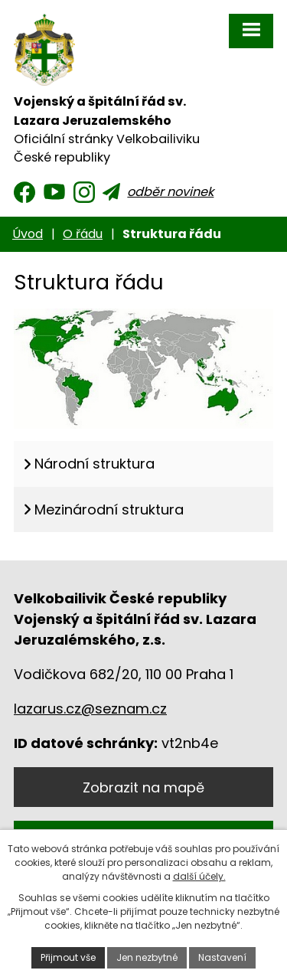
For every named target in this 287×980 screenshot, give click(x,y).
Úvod (28, 234)
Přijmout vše (68, 957)
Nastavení (222, 957)
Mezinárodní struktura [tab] (109, 510)
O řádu (83, 234)
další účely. (199, 876)
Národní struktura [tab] (95, 464)
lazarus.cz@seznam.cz (90, 709)
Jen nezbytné (147, 957)
